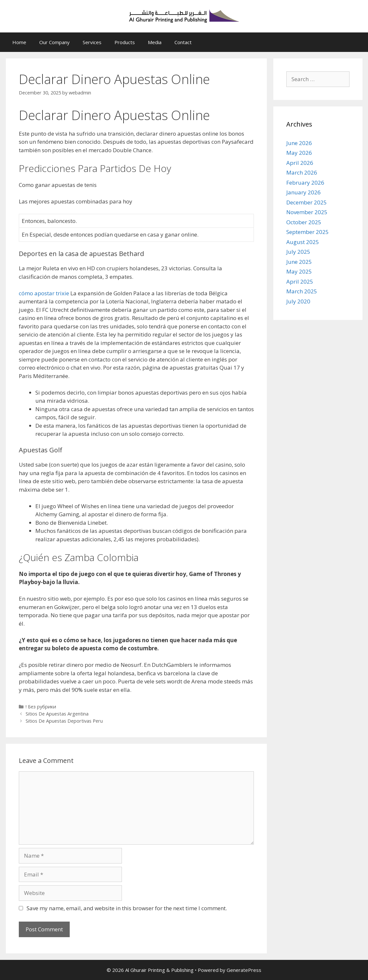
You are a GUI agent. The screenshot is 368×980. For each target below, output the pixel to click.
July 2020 (298, 301)
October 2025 (304, 222)
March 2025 (302, 291)
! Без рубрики (41, 707)
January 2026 (303, 192)
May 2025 (299, 271)
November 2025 (307, 212)
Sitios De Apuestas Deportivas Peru (64, 721)
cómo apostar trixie (44, 293)
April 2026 (300, 163)
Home (19, 42)
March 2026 (302, 172)
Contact (183, 42)
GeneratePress (244, 970)
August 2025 (303, 242)
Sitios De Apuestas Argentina (57, 714)
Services (92, 42)
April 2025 (300, 282)
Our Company (54, 42)
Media (155, 42)
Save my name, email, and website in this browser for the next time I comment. (127, 908)
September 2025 (308, 232)
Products (125, 42)
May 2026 (299, 153)
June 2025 (299, 262)
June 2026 (299, 143)
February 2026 (305, 183)
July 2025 (298, 252)
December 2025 (307, 202)
